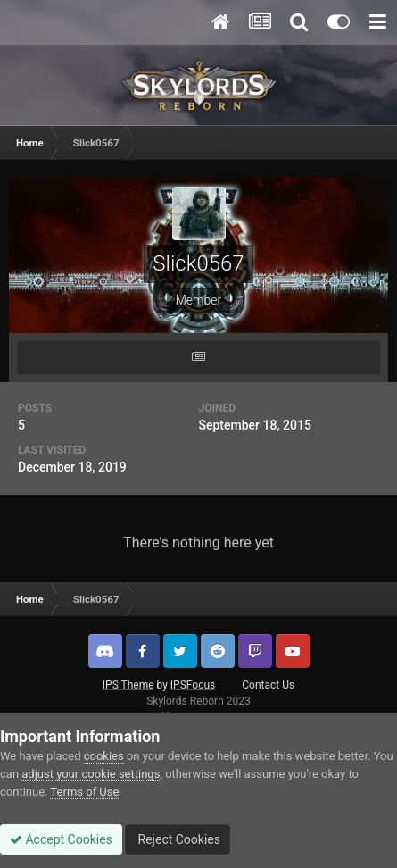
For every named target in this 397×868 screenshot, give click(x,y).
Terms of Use (84, 792)
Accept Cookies (61, 839)
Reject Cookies (178, 839)
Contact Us (268, 685)
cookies (104, 756)
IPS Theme (128, 685)
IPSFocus (193, 685)
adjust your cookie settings (91, 774)
